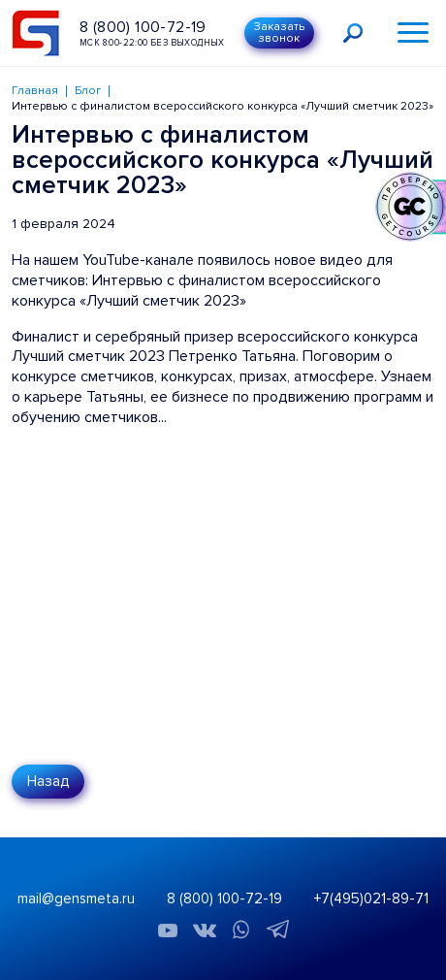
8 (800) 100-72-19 (143, 27)
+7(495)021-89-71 (371, 898)
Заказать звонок (279, 33)
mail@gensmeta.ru (76, 898)
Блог (88, 91)
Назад (48, 781)
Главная (35, 91)
